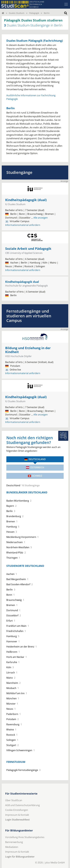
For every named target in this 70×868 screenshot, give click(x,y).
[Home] (3, 13)
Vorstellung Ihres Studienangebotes (25, 837)
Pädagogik (34, 13)
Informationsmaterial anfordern (23, 225)
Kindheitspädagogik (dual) (26, 200)
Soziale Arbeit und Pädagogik (28, 249)
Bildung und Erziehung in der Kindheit (28, 350)
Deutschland (35, 459)
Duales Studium (17, 13)
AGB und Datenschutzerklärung (22, 805)
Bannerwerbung (14, 842)
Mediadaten (12, 847)
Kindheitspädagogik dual (22, 282)
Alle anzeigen (39, 218)
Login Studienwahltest (17, 820)
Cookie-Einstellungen (17, 810)
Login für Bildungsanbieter (20, 857)
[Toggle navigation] (66, 4)
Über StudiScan (14, 800)
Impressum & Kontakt (17, 815)
